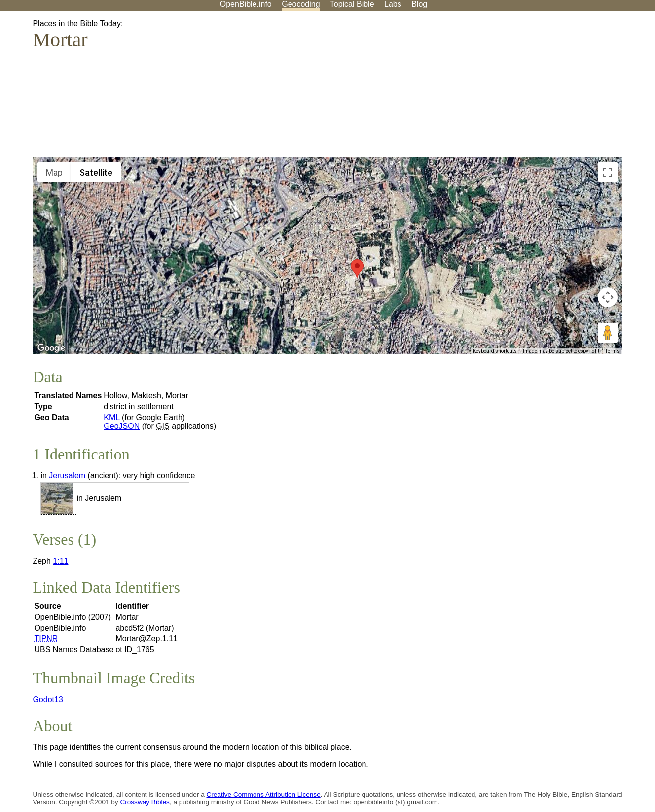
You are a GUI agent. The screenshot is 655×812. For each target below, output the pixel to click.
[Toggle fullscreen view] (608, 172)
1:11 (60, 561)
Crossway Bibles (145, 802)
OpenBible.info (246, 4)
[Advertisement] (555, 88)
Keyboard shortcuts (495, 351)
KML (111, 417)
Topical (352, 4)
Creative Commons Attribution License (264, 794)
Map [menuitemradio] (54, 172)
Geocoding (301, 4)
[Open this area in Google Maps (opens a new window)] (51, 348)
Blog (419, 4)
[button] (357, 268)
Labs (393, 4)
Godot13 (48, 699)
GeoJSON (122, 426)
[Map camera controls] (608, 297)
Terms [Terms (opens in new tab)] (612, 351)
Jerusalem (67, 476)
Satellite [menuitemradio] (96, 172)
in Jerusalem (99, 498)
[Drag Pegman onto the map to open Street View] (608, 333)
